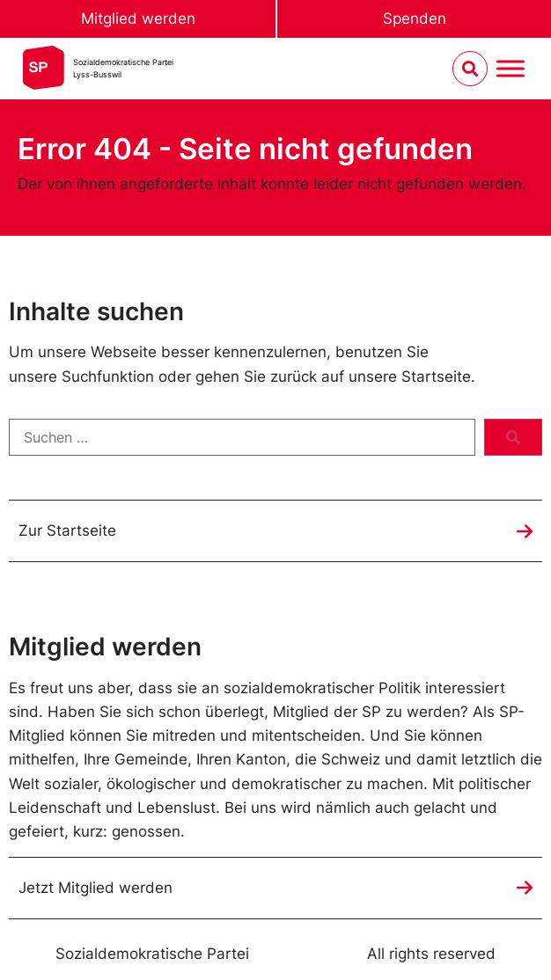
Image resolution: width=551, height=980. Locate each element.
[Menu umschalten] (511, 69)
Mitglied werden (138, 18)
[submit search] (513, 437)
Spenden (415, 18)
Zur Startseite (67, 530)
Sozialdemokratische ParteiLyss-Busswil (123, 68)
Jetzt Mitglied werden (96, 888)
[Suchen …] (242, 437)
